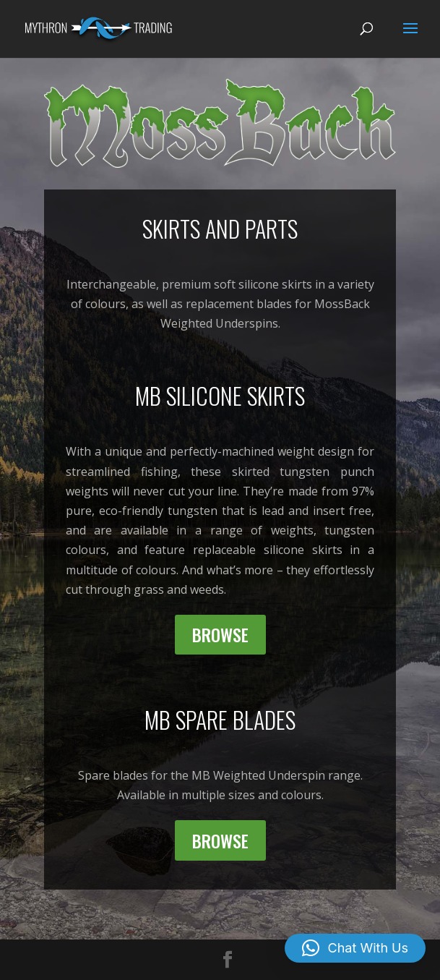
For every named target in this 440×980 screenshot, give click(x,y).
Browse (220, 634)
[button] (355, 948)
